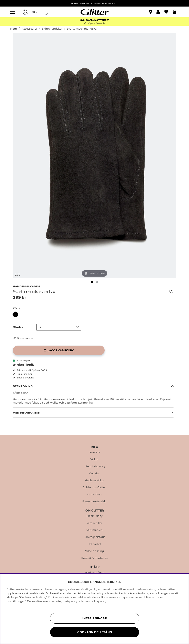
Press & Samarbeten (95, 558)
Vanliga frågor (94, 573)
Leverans (95, 452)
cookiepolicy (98, 601)
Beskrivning (23, 386)
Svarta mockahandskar (82, 29)
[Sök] (36, 12)
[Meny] (13, 12)
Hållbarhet (95, 544)
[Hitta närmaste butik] (151, 12)
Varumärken (94, 530)
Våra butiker (95, 523)
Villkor (94, 459)
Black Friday (95, 516)
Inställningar (95, 618)
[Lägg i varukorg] (59, 350)
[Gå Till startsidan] (95, 12)
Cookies (95, 474)
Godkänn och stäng (95, 632)
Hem (14, 29)
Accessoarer (29, 29)
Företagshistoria (94, 537)
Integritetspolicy (95, 466)
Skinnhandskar (52, 29)
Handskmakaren (26, 286)
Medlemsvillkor (95, 480)
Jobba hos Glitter (94, 487)
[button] (160, 12)
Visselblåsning (94, 551)
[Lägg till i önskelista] (171, 292)
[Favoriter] (169, 12)
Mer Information (27, 413)
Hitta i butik (23, 365)
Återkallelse (94, 495)
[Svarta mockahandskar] (17, 314)
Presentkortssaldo (94, 502)
